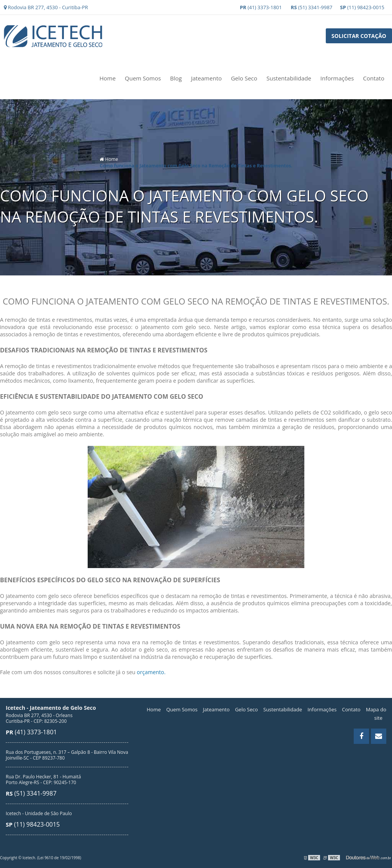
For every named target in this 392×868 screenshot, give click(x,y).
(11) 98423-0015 (362, 7)
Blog (176, 78)
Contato (374, 78)
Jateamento (206, 78)
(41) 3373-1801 (261, 7)
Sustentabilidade (289, 78)
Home (108, 78)
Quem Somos (143, 78)
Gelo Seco (244, 78)
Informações (337, 78)
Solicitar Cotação (359, 36)
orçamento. (151, 672)
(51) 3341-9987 (312, 7)
